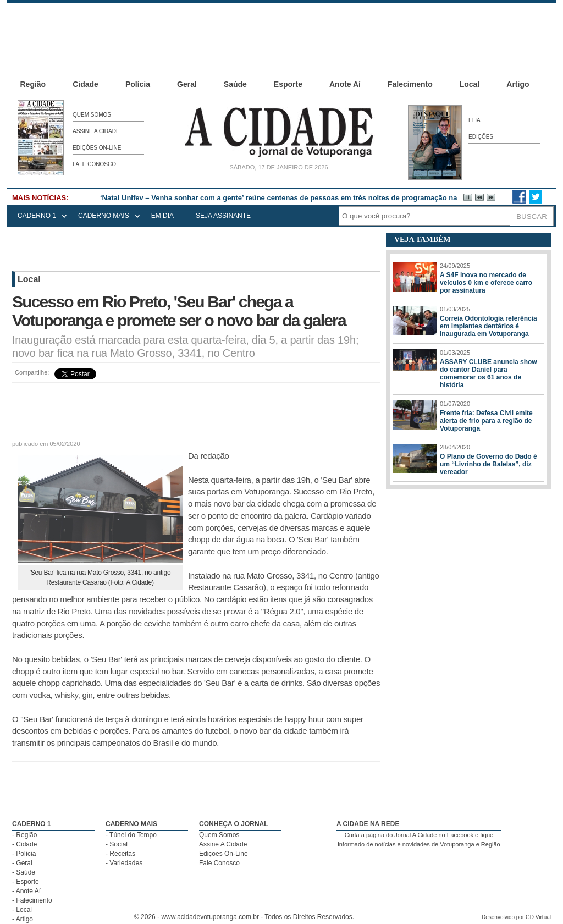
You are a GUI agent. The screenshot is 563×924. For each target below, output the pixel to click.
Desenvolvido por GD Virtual (516, 917)
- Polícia (24, 854)
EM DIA (162, 216)
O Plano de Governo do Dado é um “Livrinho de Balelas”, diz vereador (489, 464)
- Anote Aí (26, 891)
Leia (474, 120)
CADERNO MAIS (104, 216)
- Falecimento (32, 900)
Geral (187, 84)
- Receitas (120, 854)
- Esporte (26, 882)
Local (470, 84)
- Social (117, 844)
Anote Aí (345, 84)
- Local (22, 910)
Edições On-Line (97, 148)
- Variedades (124, 863)
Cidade (85, 84)
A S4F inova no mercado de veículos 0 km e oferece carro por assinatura (486, 283)
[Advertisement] (281, 28)
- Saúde (24, 872)
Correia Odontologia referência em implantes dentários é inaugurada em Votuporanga (489, 326)
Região (33, 84)
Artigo (518, 84)
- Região (24, 835)
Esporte (288, 84)
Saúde (235, 84)
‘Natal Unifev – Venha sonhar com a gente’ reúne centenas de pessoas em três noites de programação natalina (288, 198)
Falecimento (410, 84)
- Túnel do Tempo (131, 835)
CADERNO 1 (37, 216)
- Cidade (24, 844)
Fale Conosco (94, 164)
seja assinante (223, 216)
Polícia (138, 84)
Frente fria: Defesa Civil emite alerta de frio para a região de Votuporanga (486, 421)
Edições (481, 137)
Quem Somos (92, 115)
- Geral (22, 863)
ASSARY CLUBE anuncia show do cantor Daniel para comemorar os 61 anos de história (489, 373)
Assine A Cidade (96, 131)
